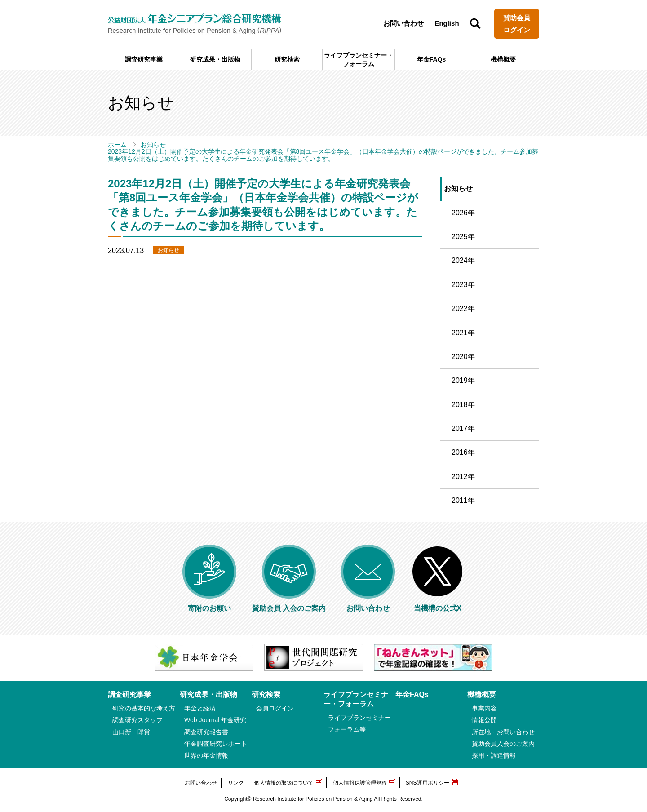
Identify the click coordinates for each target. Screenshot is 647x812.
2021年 (463, 333)
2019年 (463, 380)
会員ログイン (275, 708)
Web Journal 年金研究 (215, 720)
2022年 (463, 308)
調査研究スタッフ (137, 720)
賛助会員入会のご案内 (503, 744)
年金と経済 (200, 708)
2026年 (463, 213)
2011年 (463, 500)
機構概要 (503, 59)
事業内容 (484, 708)
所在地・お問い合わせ (503, 732)
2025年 (463, 237)
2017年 (463, 428)
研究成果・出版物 (215, 59)
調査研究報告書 (206, 732)
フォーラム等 (347, 729)
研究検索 (287, 59)
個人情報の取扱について (284, 783)
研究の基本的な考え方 (144, 708)
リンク (236, 783)
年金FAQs (432, 59)
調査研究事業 (144, 59)
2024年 (463, 260)
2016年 (463, 452)
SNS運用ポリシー (428, 783)
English (447, 23)
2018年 (463, 405)
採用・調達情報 (494, 755)
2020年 (463, 357)
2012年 (463, 477)
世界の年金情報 (206, 755)
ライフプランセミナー (359, 718)
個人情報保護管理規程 (360, 783)
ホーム (117, 145)
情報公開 (484, 720)
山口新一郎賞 (131, 732)
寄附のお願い (209, 605)
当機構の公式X (438, 605)
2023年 (463, 285)
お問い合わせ (403, 23)
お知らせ (153, 145)
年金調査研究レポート (216, 744)
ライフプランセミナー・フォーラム (359, 59)
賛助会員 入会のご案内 (289, 605)
